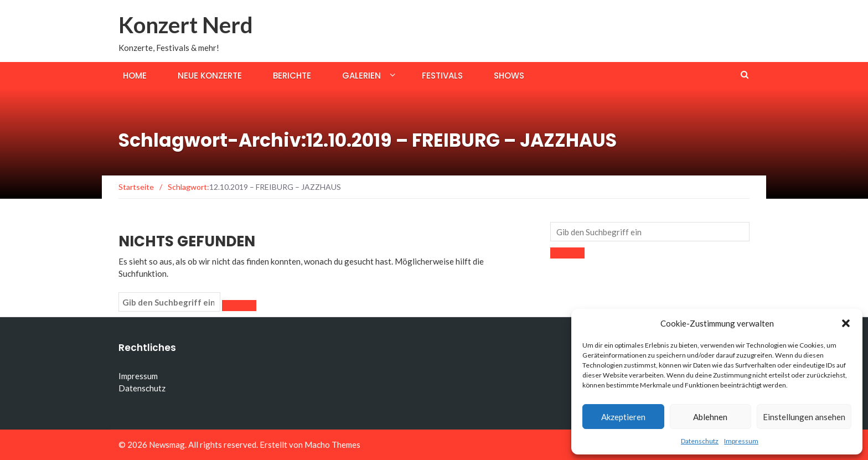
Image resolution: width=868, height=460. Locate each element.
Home (135, 76)
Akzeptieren (623, 417)
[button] (846, 323)
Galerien (361, 76)
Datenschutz (700, 441)
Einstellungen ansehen (804, 417)
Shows (509, 76)
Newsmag (167, 445)
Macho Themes (332, 445)
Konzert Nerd (186, 25)
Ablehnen (710, 417)
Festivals (442, 76)
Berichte (292, 76)
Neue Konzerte (210, 76)
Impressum (741, 441)
